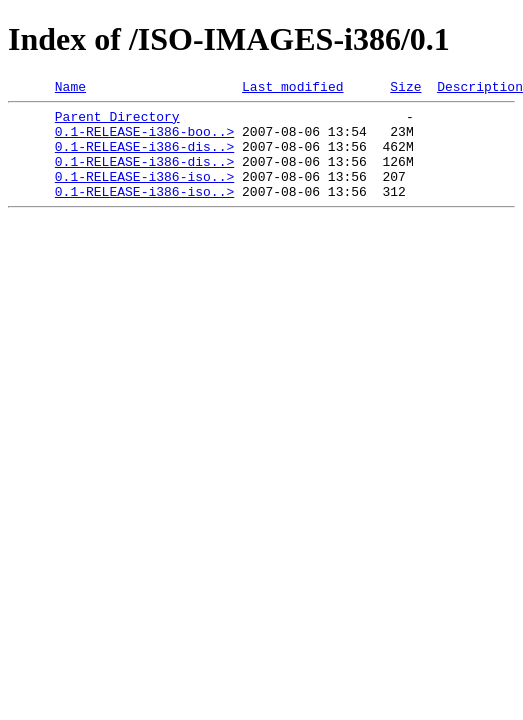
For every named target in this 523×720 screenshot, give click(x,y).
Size (405, 89)
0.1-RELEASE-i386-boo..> (144, 140)
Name (70, 89)
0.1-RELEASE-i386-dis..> (144, 158)
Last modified (292, 89)
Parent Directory (117, 122)
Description (480, 89)
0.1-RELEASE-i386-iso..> (144, 194)
